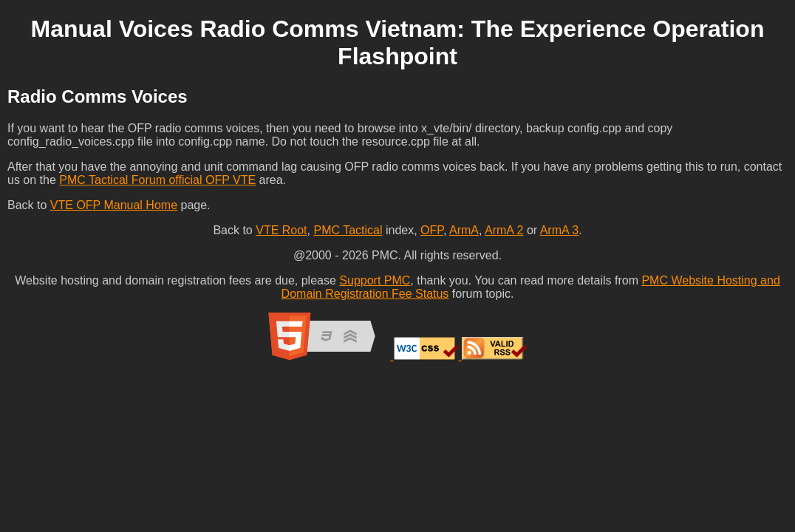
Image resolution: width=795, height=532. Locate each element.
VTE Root (281, 230)
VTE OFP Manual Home (114, 205)
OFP (432, 230)
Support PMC (375, 280)
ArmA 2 (504, 230)
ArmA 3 (559, 230)
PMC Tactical (348, 230)
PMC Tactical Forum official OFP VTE (157, 180)
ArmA (464, 230)
